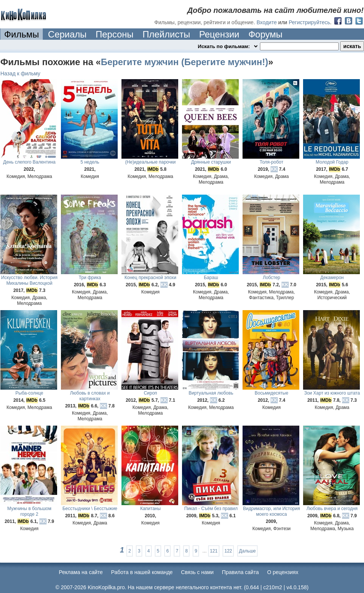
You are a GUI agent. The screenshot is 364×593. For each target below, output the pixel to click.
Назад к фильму (20, 73)
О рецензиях (283, 572)
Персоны (115, 34)
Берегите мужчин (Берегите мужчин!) (184, 62)
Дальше (247, 551)
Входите (267, 22)
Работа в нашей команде (142, 572)
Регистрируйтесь (309, 22)
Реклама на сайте (81, 572)
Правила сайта (240, 572)
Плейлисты (166, 34)
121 (214, 551)
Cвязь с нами (197, 572)
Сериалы (67, 34)
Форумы (265, 34)
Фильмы (22, 34)
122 (228, 551)
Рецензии (219, 34)
